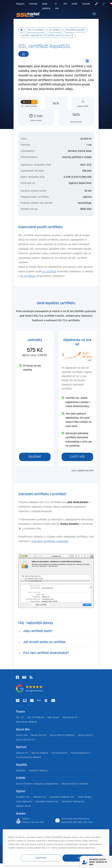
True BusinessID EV (80, 753)
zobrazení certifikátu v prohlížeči (50, 541)
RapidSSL (21, 771)
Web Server (53, 717)
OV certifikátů (28, 276)
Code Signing (84, 797)
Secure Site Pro (39, 735)
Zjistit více (77, 457)
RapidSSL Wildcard (38, 771)
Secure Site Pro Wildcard (62, 735)
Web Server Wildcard (26, 722)
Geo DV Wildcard (40, 753)
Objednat (34, 54)
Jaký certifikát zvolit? (35, 631)
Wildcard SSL (40, 797)
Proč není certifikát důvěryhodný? (44, 653)
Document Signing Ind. (73, 802)
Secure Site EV (85, 735)
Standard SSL (23, 797)
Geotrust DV (22, 753)
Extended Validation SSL (62, 797)
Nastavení (46, 858)
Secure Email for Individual (75, 784)
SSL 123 (20, 717)
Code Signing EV (24, 802)
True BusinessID (59, 753)
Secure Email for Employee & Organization (37, 784)
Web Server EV (70, 717)
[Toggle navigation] (94, 14)
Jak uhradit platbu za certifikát (42, 642)
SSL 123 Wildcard (36, 717)
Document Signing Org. (47, 802)
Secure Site (22, 735)
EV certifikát (49, 272)
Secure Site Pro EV (25, 740)
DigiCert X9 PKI (23, 806)
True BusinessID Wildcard (29, 757)
